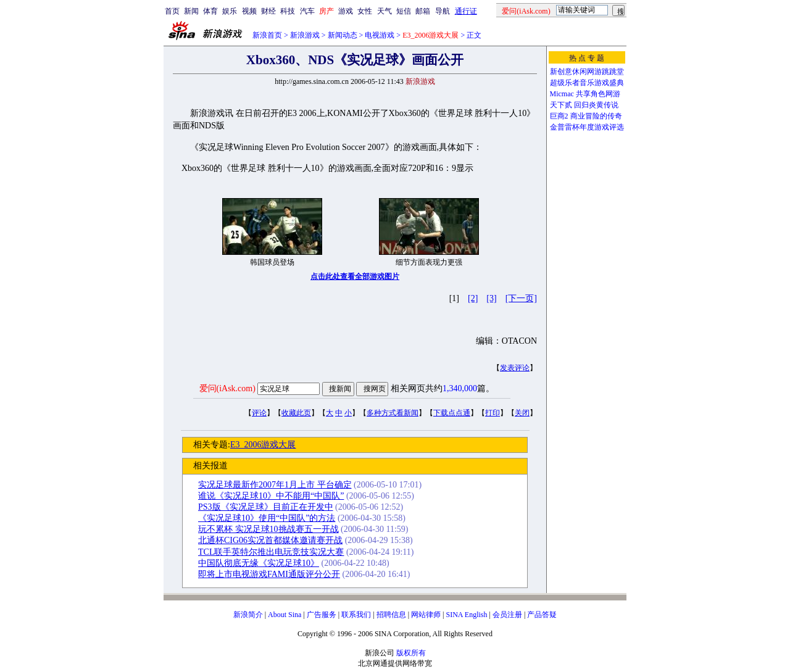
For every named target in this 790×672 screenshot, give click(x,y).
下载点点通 (452, 413)
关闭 (522, 413)
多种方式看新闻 (393, 413)
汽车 (307, 11)
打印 (493, 413)
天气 (385, 11)
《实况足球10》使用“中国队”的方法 (267, 518)
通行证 (466, 11)
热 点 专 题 (587, 58)
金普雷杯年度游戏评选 (587, 127)
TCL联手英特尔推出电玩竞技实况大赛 (271, 552)
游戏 (346, 11)
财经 (268, 11)
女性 (365, 11)
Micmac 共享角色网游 (585, 94)
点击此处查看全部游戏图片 (355, 276)
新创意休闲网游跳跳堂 (587, 72)
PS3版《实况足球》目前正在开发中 (266, 507)
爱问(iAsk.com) (227, 388)
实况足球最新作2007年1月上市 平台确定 (275, 485)
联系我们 (356, 615)
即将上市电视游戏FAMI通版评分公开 (269, 574)
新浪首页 (267, 35)
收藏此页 (296, 413)
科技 (288, 11)
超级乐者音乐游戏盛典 (587, 83)
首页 (172, 11)
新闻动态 (343, 35)
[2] (473, 298)
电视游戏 (380, 35)
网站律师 (426, 615)
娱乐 (230, 11)
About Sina (285, 615)
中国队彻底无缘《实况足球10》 (259, 563)
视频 (249, 11)
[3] (491, 298)
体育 (210, 11)
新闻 (191, 11)
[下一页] (521, 298)
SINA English (466, 615)
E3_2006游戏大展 (263, 445)
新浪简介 (248, 615)
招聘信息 (391, 615)
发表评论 (515, 368)
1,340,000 (460, 388)
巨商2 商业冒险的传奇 (586, 116)
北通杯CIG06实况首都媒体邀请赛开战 (270, 540)
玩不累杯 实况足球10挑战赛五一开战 (268, 529)
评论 (259, 413)
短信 (404, 11)
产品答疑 (542, 615)
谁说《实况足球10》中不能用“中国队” (271, 496)
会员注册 (507, 615)
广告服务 (322, 615)
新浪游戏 (305, 35)
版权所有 (411, 653)
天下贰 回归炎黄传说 (584, 105)
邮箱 (423, 11)
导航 (443, 11)
